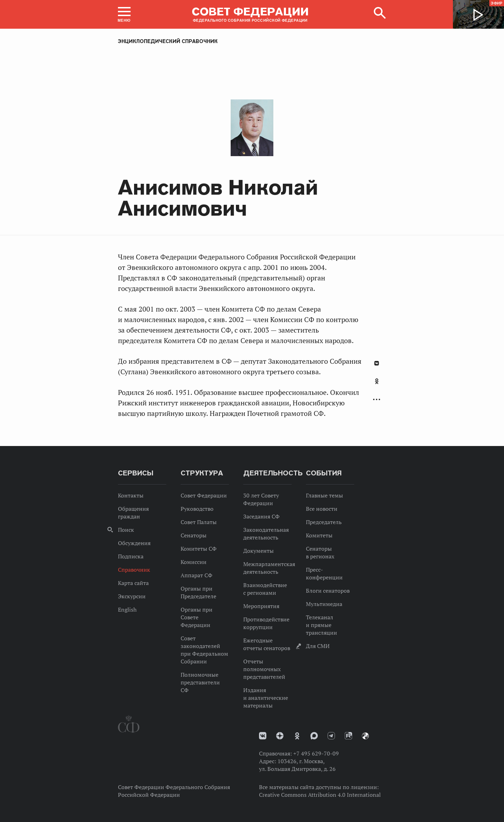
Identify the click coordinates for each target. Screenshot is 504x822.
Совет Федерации (204, 495)
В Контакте (377, 363)
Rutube (348, 736)
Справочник (134, 570)
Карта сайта (133, 583)
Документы (258, 551)
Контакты (131, 495)
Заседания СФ (261, 516)
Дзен (280, 736)
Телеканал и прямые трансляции (321, 625)
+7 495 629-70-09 (316, 753)
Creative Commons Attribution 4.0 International (320, 795)
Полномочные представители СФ (200, 682)
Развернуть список (377, 400)
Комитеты (319, 535)
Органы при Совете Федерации (197, 617)
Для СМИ (318, 646)
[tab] (377, 385)
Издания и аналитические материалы (266, 698)
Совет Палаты (199, 522)
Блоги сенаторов (328, 591)
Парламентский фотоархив (365, 736)
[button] (124, 14)
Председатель (324, 522)
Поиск (126, 530)
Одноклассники (377, 381)
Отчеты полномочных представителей (264, 669)
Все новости (322, 509)
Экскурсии (132, 596)
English (127, 609)
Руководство (197, 509)
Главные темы (324, 495)
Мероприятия (261, 606)
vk (263, 736)
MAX (314, 736)
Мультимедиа (324, 604)
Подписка (131, 556)
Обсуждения (134, 543)
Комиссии (194, 562)
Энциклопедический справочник (168, 41)
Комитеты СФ (199, 549)
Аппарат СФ (197, 575)
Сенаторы (194, 535)
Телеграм (331, 736)
